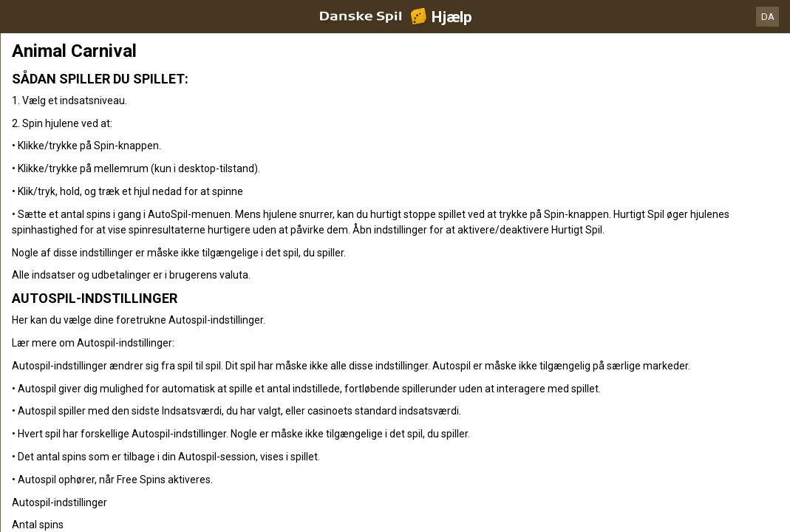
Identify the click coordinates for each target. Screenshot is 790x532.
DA (768, 17)
